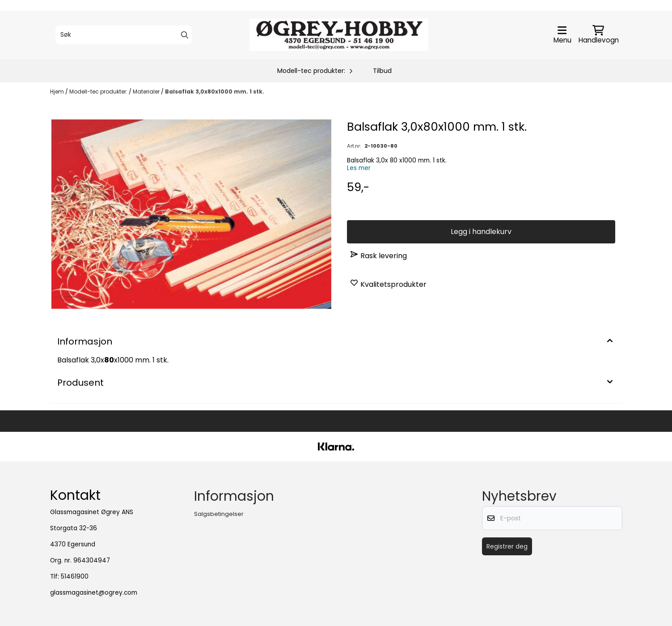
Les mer (359, 168)
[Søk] (124, 35)
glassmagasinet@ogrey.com (94, 593)
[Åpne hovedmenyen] (562, 35)
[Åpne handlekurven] (599, 35)
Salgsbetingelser (219, 514)
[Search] (185, 35)
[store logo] (339, 35)
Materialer (147, 92)
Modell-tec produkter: (99, 92)
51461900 (75, 577)
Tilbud (382, 71)
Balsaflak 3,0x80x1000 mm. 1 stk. (215, 92)
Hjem (58, 92)
